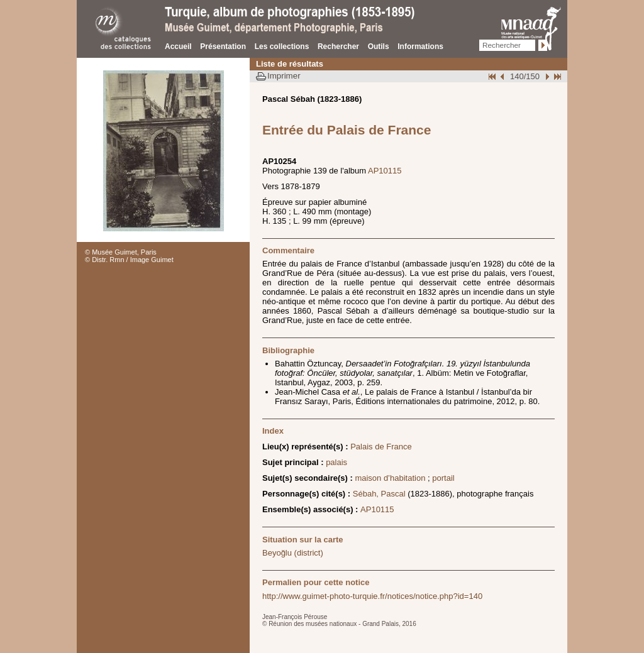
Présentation (223, 47)
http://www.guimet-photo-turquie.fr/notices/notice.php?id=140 (372, 596)
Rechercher (338, 47)
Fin (557, 76)
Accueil (178, 47)
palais (336, 462)
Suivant (546, 76)
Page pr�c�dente (504, 76)
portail (443, 478)
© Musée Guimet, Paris (121, 252)
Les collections (282, 47)
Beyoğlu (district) (293, 553)
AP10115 (385, 171)
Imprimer (284, 76)
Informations (420, 47)
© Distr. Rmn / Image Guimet (129, 260)
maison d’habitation (390, 478)
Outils (379, 47)
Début (493, 76)
